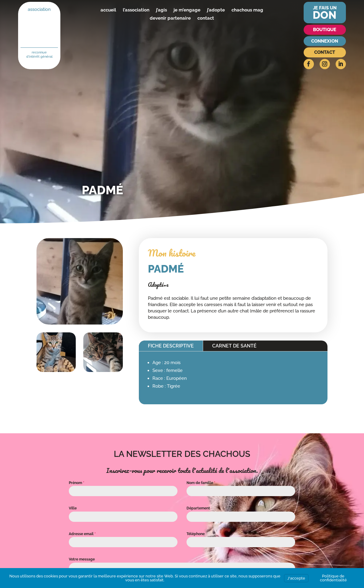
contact (206, 18)
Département (198, 508)
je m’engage (187, 10)
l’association (136, 10)
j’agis (161, 10)
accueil (108, 10)
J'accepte (296, 578)
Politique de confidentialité (333, 578)
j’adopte (216, 10)
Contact (325, 52)
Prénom (77, 483)
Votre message (82, 559)
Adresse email (82, 534)
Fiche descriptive (171, 346)
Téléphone (196, 534)
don (325, 15)
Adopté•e (158, 285)
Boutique (325, 30)
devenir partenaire (170, 18)
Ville (73, 508)
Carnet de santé (234, 346)
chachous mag (247, 10)
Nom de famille (201, 483)
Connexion (325, 41)
